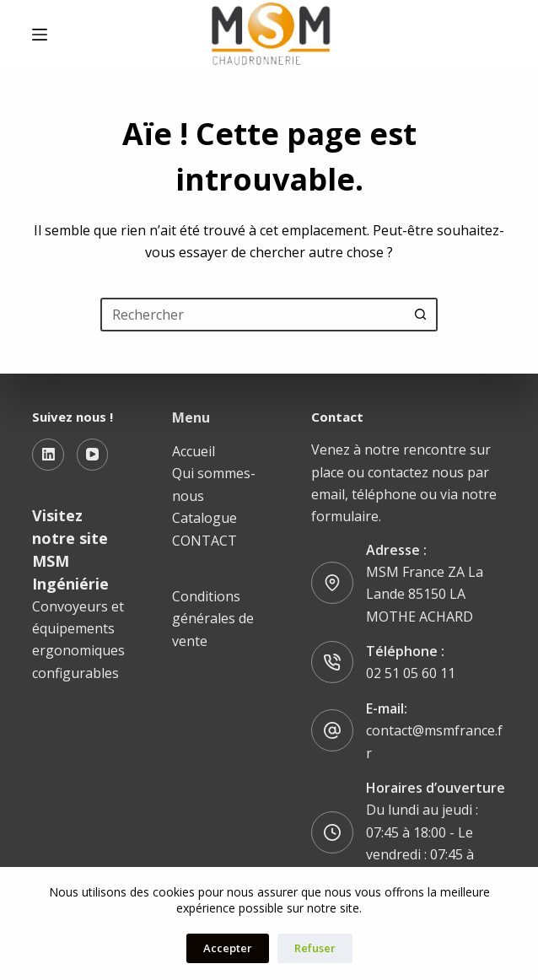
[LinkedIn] (48, 455)
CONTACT (204, 541)
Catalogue (204, 518)
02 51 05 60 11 (411, 673)
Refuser (315, 948)
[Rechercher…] (252, 315)
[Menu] (40, 35)
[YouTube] (93, 455)
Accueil (194, 451)
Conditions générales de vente (213, 619)
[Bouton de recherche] (421, 315)
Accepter (228, 948)
